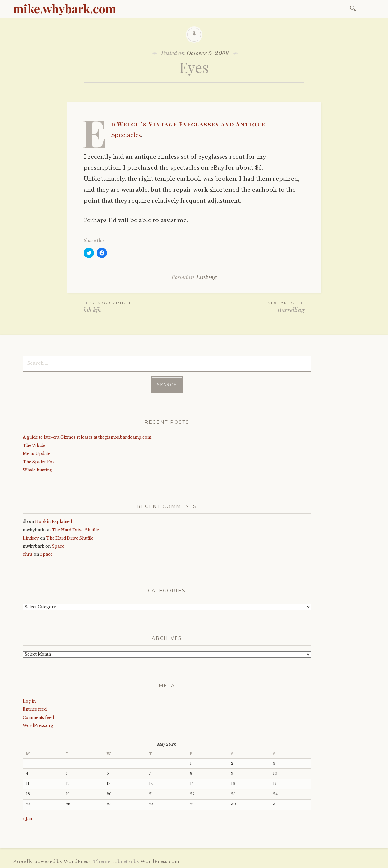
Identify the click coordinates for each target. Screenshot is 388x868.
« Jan (27, 818)
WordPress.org (38, 725)
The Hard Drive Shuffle (75, 529)
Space (58, 546)
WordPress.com (160, 861)
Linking (206, 277)
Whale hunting (37, 470)
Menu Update (36, 453)
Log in (29, 701)
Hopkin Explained (54, 521)
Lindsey (31, 538)
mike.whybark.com (65, 8)
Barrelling (249, 307)
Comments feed (38, 717)
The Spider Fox (39, 461)
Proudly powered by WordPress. (52, 861)
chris (28, 554)
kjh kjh (139, 307)
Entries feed (35, 709)
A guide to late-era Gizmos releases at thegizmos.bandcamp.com (87, 437)
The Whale (34, 445)
